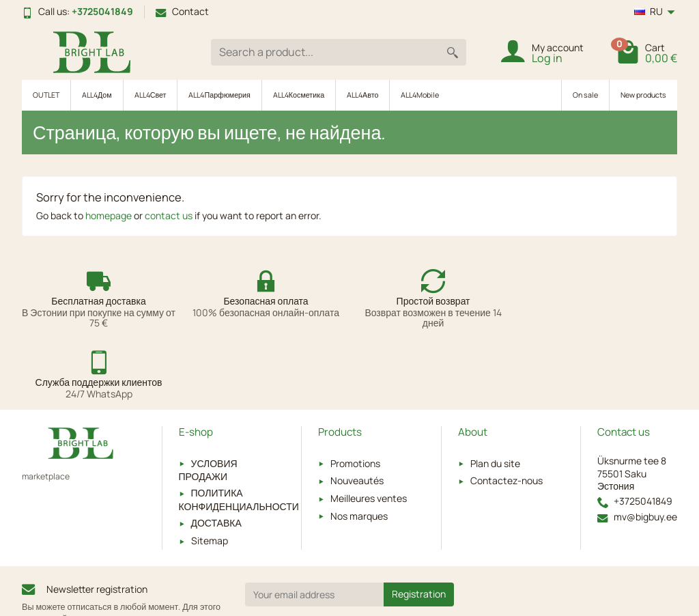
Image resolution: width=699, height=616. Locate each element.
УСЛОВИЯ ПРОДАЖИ (208, 400)
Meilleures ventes (369, 428)
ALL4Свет (151, 95)
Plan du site (495, 393)
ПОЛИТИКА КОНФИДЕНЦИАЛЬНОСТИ (239, 430)
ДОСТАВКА (216, 453)
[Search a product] (325, 52)
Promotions (355, 393)
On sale (585, 95)
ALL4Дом (97, 95)
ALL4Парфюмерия (219, 95)
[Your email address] (315, 524)
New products (643, 95)
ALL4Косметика (299, 95)
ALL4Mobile (420, 95)
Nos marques (359, 446)
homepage (109, 215)
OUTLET (46, 95)
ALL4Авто (362, 95)
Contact (182, 11)
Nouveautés (357, 411)
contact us (169, 215)
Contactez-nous (507, 411)
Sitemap (210, 470)
